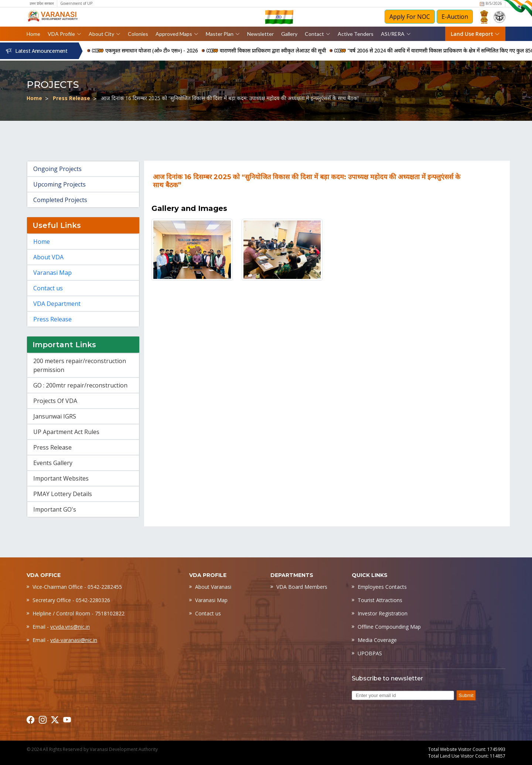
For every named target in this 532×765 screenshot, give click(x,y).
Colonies (138, 34)
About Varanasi (213, 587)
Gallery (289, 34)
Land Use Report (475, 34)
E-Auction (455, 17)
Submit (466, 695)
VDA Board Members (302, 587)
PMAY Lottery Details (63, 494)
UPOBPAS (370, 653)
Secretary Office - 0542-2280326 (71, 600)
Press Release (71, 98)
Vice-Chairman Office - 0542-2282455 (77, 587)
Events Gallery (53, 463)
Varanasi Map (52, 273)
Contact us (48, 288)
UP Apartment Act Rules (66, 432)
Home (33, 34)
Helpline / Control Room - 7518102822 (79, 613)
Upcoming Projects (59, 184)
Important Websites (61, 478)
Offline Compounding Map (389, 627)
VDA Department (57, 304)
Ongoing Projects (57, 169)
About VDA (48, 257)
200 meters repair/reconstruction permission (80, 365)
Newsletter (260, 34)
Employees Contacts (382, 587)
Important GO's (55, 509)
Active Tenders (356, 34)
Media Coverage (377, 640)
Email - (61, 627)
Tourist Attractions (380, 600)
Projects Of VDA (55, 401)
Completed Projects (60, 200)
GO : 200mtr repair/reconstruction (80, 385)
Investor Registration (383, 613)
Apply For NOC (410, 17)
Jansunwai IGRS (55, 416)
